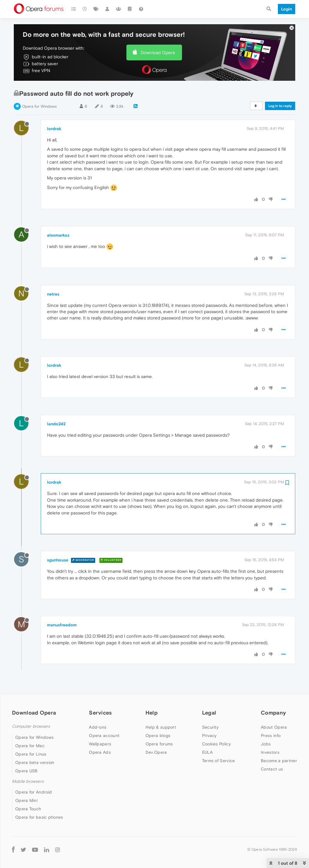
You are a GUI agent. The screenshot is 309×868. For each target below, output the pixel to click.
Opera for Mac (30, 746)
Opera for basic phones (39, 817)
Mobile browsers (28, 781)
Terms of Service (219, 761)
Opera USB (26, 771)
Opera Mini (26, 800)
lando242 (56, 424)
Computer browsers (31, 726)
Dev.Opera (156, 752)
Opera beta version (35, 762)
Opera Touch (28, 809)
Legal (209, 713)
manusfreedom (62, 625)
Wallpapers (100, 744)
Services (100, 713)
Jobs (266, 744)
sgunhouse (58, 560)
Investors (270, 752)
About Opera (274, 727)
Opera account (104, 735)
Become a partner (279, 761)
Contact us (272, 769)
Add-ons (98, 727)
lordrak (54, 129)
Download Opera (158, 52)
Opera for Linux (31, 754)
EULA (207, 752)
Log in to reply (280, 106)
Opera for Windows (39, 106)
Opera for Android (34, 792)
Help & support (161, 727)
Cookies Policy (216, 744)
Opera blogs (158, 735)
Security (210, 727)
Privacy (209, 735)
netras (53, 294)
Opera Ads (100, 752)
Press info (271, 735)
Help (152, 713)
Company (273, 713)
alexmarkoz (58, 235)
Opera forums (159, 744)
